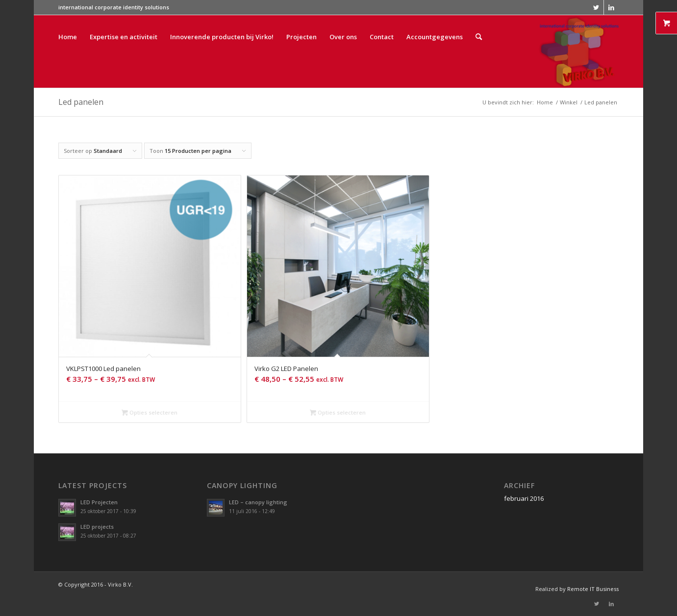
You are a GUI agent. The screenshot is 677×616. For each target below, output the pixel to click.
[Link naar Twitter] (596, 7)
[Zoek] (479, 51)
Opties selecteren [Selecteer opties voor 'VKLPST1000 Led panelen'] (150, 412)
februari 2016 (524, 498)
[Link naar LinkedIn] (611, 7)
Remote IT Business (593, 589)
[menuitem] (68, 51)
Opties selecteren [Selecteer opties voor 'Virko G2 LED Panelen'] (338, 412)
